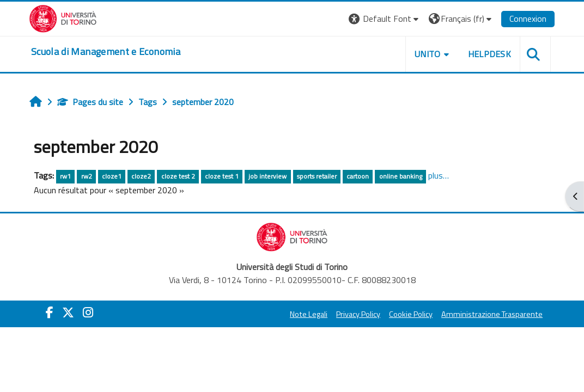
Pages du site (91, 102)
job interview (269, 176)
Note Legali (307, 314)
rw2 (88, 176)
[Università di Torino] (65, 17)
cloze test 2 (179, 176)
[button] (383, 19)
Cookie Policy (409, 314)
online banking (402, 176)
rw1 (66, 176)
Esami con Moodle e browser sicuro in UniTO (498, 143)
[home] (107, 52)
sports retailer (318, 176)
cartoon (359, 176)
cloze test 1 (223, 176)
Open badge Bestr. (467, 311)
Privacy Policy (357, 314)
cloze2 (142, 176)
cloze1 (113, 176)
